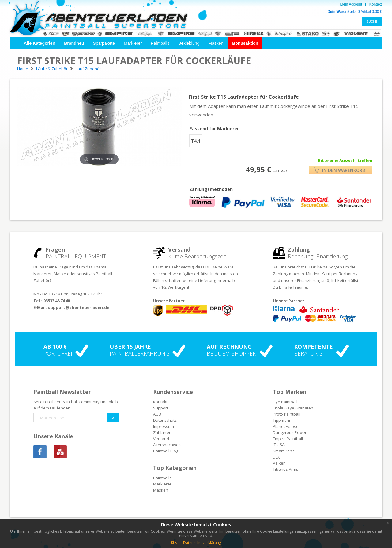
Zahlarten (162, 432)
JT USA (279, 445)
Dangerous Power (290, 432)
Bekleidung (189, 43)
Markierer (133, 43)
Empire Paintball (288, 439)
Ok (174, 542)
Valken (279, 463)
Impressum (164, 426)
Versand (161, 439)
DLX (276, 457)
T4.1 (196, 141)
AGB (157, 414)
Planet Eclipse (286, 426)
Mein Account (351, 4)
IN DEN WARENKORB (339, 170)
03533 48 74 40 (57, 301)
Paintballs (160, 43)
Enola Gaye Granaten (293, 408)
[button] (40, 43)
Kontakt (376, 4)
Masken (216, 43)
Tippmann (282, 420)
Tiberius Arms (286, 469)
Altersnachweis (167, 445)
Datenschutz (165, 420)
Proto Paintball (286, 414)
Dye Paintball (285, 402)
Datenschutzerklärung (202, 543)
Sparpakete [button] (104, 43)
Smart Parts (284, 451)
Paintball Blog (166, 451)
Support (161, 408)
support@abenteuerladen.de (79, 307)
